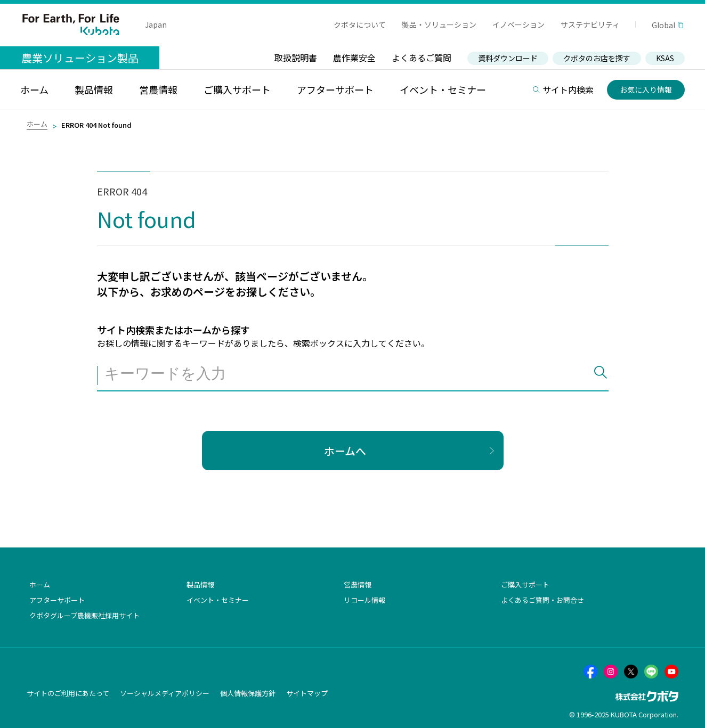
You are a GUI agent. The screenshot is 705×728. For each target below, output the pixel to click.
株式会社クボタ (647, 696)
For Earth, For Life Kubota (71, 24)
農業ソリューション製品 (80, 58)
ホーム (37, 124)
